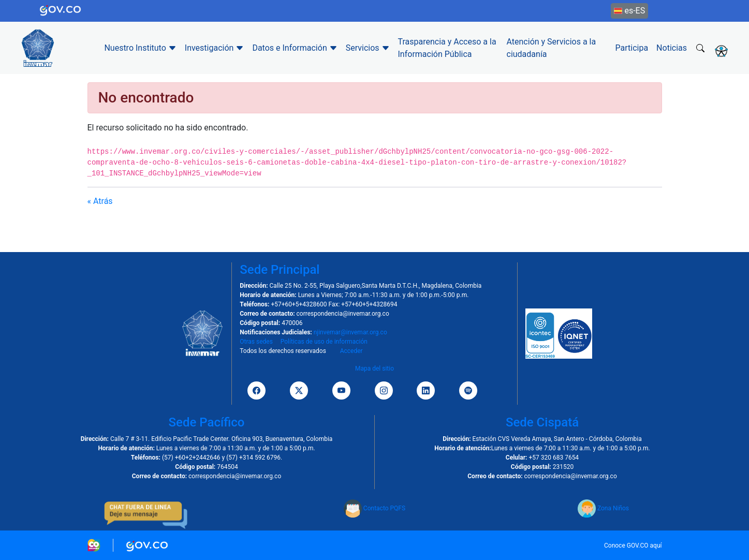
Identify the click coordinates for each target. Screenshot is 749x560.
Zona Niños (603, 508)
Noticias (672, 48)
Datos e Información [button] (295, 48)
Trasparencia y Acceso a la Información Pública (447, 48)
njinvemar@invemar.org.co (350, 332)
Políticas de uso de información (324, 342)
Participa (632, 48)
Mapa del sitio (374, 369)
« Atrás (100, 201)
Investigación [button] (215, 48)
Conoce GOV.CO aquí (633, 546)
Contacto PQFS (374, 508)
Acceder (351, 351)
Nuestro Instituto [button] (140, 48)
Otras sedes (256, 342)
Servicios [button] (368, 48)
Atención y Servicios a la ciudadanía (552, 48)
